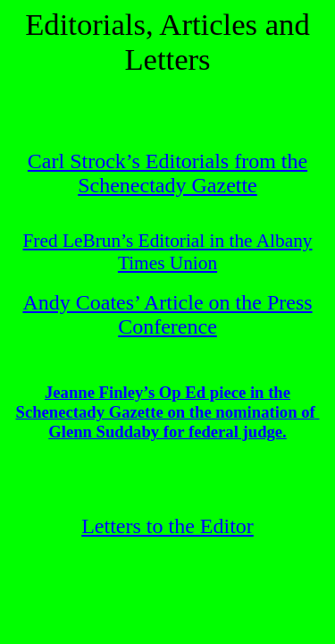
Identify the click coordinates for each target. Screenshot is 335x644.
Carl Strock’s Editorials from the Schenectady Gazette (167, 173)
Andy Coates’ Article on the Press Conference (167, 314)
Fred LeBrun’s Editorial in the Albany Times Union (167, 252)
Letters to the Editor (167, 526)
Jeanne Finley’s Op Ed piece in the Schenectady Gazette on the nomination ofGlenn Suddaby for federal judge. (168, 412)
